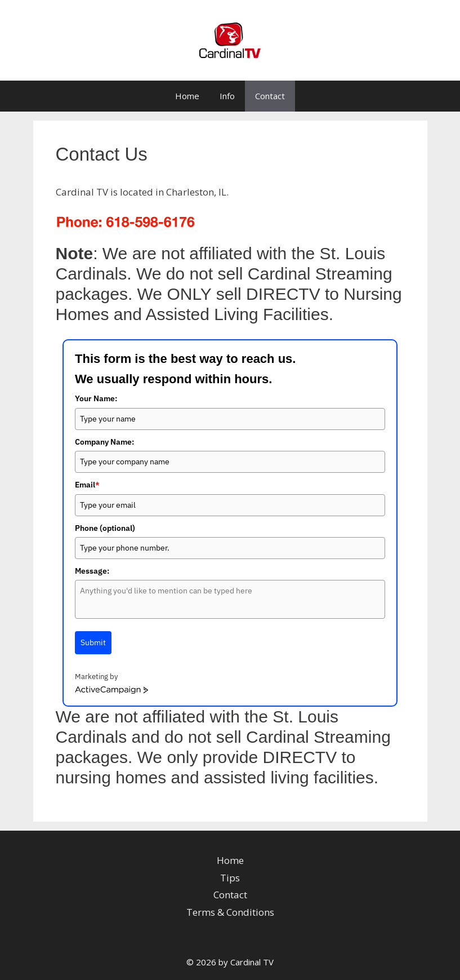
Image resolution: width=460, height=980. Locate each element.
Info (227, 96)
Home (187, 96)
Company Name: (104, 442)
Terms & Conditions (230, 912)
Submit (93, 642)
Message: (92, 571)
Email (87, 485)
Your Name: (96, 398)
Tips (230, 878)
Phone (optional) (105, 528)
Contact (270, 96)
